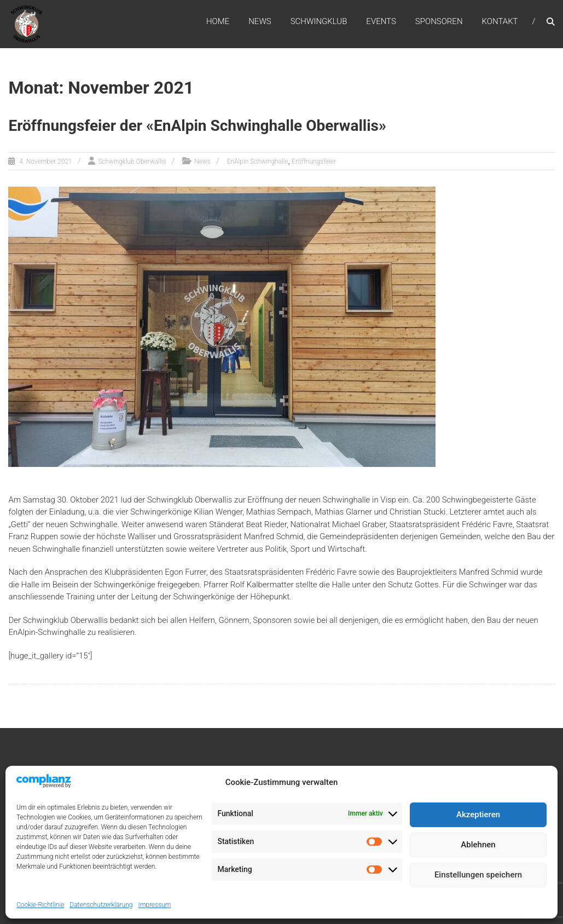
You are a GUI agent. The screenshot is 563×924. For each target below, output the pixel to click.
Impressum (154, 905)
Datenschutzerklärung (101, 905)
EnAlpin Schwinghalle (258, 161)
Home (218, 21)
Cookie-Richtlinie (40, 905)
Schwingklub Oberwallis (132, 161)
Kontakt (500, 21)
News (260, 21)
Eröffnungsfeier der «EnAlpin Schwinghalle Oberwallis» (197, 126)
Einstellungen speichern (478, 875)
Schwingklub (319, 21)
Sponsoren (439, 21)
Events (381, 21)
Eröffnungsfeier (314, 161)
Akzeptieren (478, 815)
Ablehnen (478, 845)
